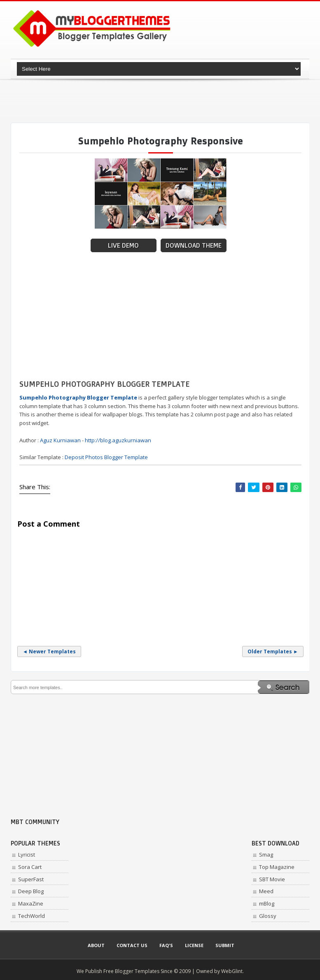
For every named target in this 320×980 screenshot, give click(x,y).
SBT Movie (272, 879)
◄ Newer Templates (49, 651)
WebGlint (232, 971)
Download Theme (194, 245)
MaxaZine (31, 903)
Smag (266, 855)
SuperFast (31, 879)
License (194, 945)
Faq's (166, 945)
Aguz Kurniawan (60, 440)
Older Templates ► (273, 651)
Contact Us (132, 945)
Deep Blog (31, 891)
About (96, 945)
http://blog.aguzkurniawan (118, 440)
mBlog (267, 903)
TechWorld (32, 916)
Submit (225, 945)
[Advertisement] (161, 101)
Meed (266, 891)
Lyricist (27, 855)
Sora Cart (30, 867)
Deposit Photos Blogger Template (106, 457)
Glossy (268, 916)
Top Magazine (277, 867)
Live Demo (123, 245)
